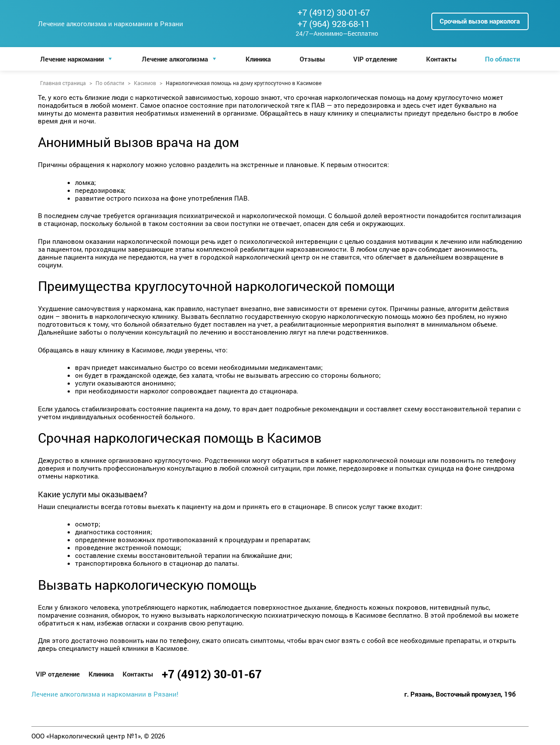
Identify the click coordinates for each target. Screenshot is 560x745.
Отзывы (312, 59)
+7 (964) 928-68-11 (334, 24)
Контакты (441, 59)
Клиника (258, 59)
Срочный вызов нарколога (480, 21)
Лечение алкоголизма (175, 59)
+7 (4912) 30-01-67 (334, 12)
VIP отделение (375, 59)
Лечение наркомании (72, 59)
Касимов (145, 83)
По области (502, 59)
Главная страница (63, 83)
